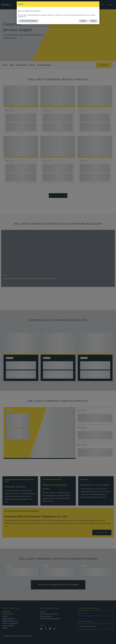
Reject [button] (83, 21)
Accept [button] (93, 21)
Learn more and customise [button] (29, 21)
